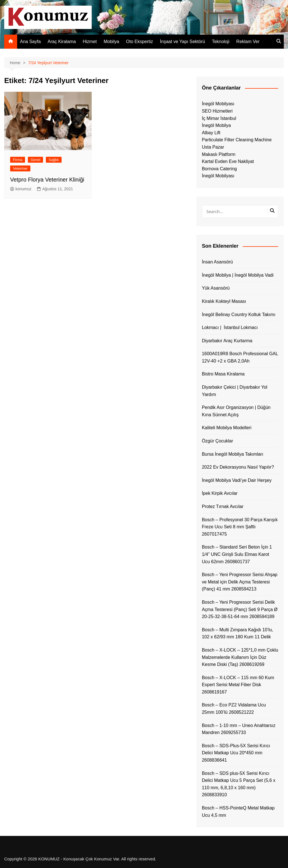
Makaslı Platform (219, 154)
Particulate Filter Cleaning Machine (237, 140)
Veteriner (20, 168)
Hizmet (90, 42)
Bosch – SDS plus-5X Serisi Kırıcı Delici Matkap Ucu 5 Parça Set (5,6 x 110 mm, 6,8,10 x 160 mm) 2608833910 (239, 784)
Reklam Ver (248, 42)
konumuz (21, 189)
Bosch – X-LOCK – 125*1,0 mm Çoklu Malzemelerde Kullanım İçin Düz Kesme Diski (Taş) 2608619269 (240, 657)
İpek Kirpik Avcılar (220, 493)
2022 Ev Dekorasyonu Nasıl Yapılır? (238, 467)
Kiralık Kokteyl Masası (224, 301)
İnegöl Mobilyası (218, 104)
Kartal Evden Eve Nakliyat (228, 161)
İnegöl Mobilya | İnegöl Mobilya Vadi (238, 275)
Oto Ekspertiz (139, 42)
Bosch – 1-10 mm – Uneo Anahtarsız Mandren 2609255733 (239, 729)
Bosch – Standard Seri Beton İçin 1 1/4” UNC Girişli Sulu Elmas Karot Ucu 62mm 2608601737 (237, 554)
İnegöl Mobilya (216, 125)
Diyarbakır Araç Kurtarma (227, 341)
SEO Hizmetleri (217, 111)
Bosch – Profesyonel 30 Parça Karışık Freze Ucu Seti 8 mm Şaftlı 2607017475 (240, 527)
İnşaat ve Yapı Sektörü (183, 42)
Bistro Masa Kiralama (223, 374)
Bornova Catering (220, 169)
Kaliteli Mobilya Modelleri (227, 428)
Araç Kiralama (62, 42)
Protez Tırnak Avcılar (223, 506)
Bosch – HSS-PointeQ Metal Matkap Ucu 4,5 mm (238, 812)
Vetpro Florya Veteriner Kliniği (47, 180)
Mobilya (111, 42)
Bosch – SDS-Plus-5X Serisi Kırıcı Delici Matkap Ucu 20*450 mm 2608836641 (236, 753)
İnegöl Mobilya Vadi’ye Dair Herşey (237, 480)
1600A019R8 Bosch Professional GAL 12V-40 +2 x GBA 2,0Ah (240, 357)
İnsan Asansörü (217, 262)
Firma (18, 160)
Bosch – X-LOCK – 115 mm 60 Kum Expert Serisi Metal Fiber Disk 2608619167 (238, 685)
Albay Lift (211, 133)
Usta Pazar (213, 147)
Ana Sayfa (30, 42)
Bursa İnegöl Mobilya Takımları (233, 454)
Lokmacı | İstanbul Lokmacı (230, 327)
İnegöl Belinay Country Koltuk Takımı (239, 315)
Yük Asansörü (216, 288)
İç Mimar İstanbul (219, 118)
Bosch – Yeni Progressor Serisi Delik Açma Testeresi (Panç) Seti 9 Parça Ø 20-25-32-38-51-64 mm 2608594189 (240, 609)
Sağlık (54, 160)
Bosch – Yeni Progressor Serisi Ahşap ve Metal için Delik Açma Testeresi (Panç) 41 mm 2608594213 (240, 582)
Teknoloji (220, 42)
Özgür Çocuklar (218, 441)
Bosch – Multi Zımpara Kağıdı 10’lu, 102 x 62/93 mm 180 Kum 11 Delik (238, 633)
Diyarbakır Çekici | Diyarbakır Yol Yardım (235, 391)
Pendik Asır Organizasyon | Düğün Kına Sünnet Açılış (236, 411)
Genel (36, 160)
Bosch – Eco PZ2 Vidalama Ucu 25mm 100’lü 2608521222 (234, 709)
